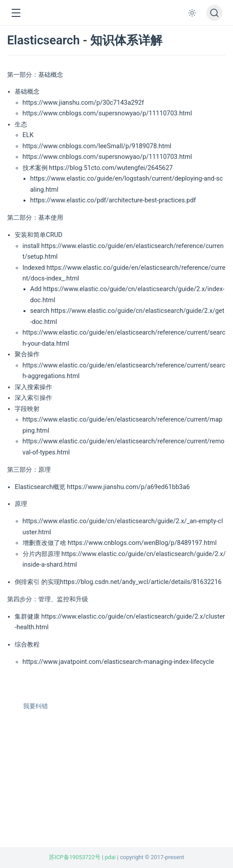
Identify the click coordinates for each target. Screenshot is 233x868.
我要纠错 (31, 706)
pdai (110, 857)
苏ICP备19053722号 (75, 857)
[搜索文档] (214, 13)
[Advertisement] (116, 785)
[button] (16, 13)
